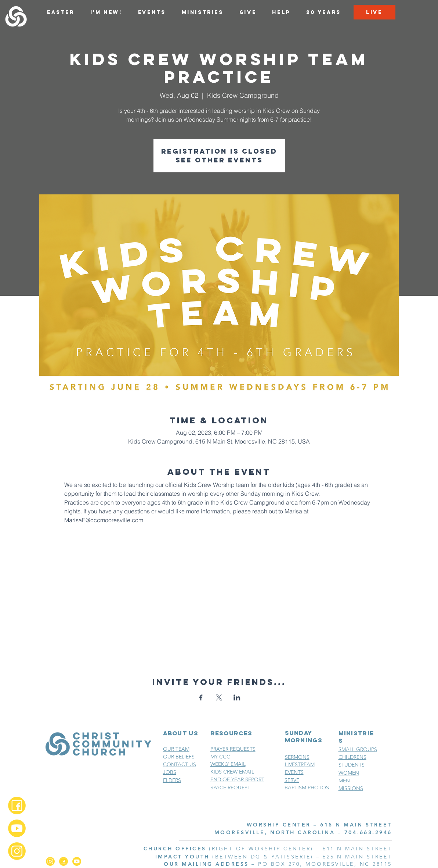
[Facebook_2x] (17, 806)
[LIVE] (374, 12)
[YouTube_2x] (17, 828)
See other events (219, 160)
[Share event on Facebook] (201, 697)
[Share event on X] (219, 697)
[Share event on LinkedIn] (237, 697)
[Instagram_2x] (17, 851)
